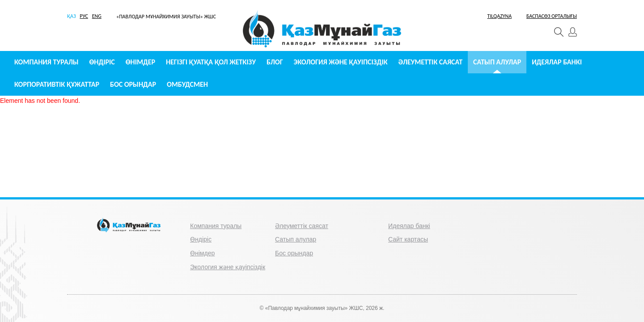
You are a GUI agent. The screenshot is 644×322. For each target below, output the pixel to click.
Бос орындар (133, 84)
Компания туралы (47, 62)
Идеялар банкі (557, 62)
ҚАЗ (72, 16)
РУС (84, 16)
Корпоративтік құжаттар (57, 84)
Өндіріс (102, 62)
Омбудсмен (187, 84)
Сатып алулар (497, 62)
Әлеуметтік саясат (431, 62)
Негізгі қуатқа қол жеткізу (211, 62)
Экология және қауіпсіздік (341, 62)
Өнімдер (140, 62)
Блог (275, 62)
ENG (97, 16)
